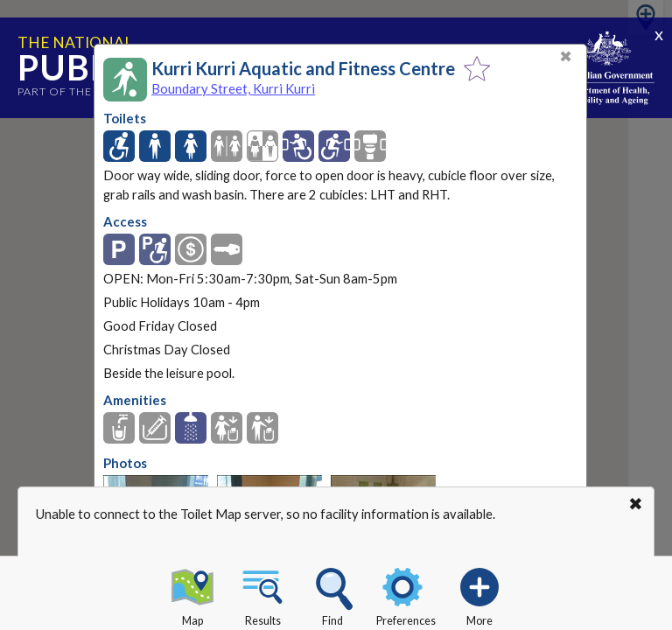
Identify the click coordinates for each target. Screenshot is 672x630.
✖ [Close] (566, 56)
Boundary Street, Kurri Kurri (233, 88)
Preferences (406, 594)
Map (192, 594)
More (479, 594)
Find (332, 594)
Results (262, 594)
